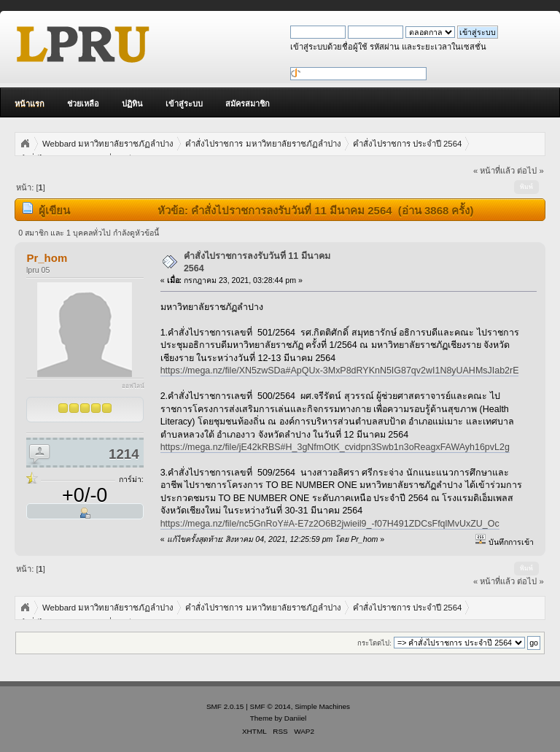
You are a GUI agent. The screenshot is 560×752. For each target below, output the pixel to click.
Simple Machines (322, 706)
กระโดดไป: (374, 643)
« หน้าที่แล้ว (494, 171)
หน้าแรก (30, 104)
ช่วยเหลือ (83, 104)
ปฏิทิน (132, 104)
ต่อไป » (530, 171)
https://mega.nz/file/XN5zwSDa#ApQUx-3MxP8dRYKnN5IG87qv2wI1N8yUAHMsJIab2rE (340, 371)
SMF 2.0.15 (225, 706)
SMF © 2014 (271, 706)
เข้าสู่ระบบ (184, 104)
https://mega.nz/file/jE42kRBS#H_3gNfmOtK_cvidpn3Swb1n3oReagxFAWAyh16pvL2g (335, 447)
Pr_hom (47, 258)
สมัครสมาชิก (248, 104)
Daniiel (295, 718)
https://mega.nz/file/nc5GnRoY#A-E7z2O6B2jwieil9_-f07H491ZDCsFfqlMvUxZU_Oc (330, 524)
